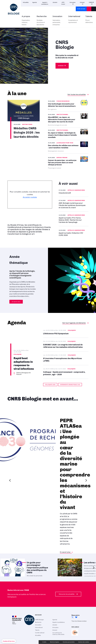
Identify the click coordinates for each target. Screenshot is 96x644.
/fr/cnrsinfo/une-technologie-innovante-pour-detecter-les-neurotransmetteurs (68, 106)
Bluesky (76, 617)
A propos (27, 22)
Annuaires (73, 2)
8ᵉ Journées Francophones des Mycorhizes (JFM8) (66, 358)
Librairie (55, 2)
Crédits (44, 642)
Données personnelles (69, 642)
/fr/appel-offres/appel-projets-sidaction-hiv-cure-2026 (74, 233)
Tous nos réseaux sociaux (79, 621)
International (75, 20)
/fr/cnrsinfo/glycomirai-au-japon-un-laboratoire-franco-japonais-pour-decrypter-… (68, 120)
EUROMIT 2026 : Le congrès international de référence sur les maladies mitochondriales (66, 345)
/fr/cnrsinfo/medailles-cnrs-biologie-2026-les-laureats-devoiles (24, 119)
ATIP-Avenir (63, 3)
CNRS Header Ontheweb (89, 9)
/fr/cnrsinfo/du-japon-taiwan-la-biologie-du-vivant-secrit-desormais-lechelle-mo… (68, 134)
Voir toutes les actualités (77, 94)
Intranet (82, 2)
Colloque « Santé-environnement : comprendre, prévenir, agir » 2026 (66, 372)
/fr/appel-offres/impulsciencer (74, 192)
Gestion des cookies (84, 642)
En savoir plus (74, 204)
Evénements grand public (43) (70, 385)
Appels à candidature (45, 3)
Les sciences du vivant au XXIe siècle (58, 634)
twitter (72, 617)
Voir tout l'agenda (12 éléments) (74, 323)
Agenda (35, 2)
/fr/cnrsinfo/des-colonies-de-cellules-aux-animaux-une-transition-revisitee (68, 147)
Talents (89, 20)
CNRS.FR (91, 2)
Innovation (58, 22)
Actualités (26, 2)
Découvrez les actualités (67, 594)
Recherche (43, 22)
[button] (9, 641)
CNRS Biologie (39, 620)
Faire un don (81, 9)
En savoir (61, 66)
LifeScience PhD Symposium (66, 333)
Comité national (40, 633)
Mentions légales (55, 642)
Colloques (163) (50, 385)
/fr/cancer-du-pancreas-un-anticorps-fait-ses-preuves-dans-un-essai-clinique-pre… (68, 163)
